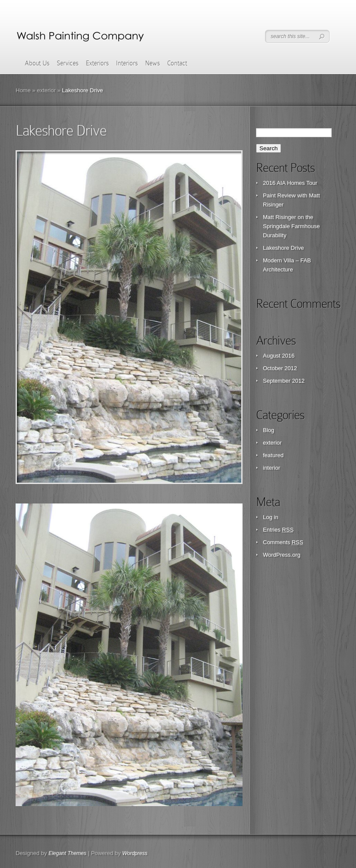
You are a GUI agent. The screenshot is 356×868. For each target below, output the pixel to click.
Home (23, 90)
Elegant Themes (67, 853)
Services (68, 63)
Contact (177, 63)
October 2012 (280, 368)
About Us (37, 63)
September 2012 (284, 381)
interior (272, 468)
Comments (283, 542)
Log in (270, 517)
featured (273, 455)
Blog (269, 430)
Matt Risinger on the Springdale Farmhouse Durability (291, 226)
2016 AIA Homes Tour (290, 183)
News (152, 63)
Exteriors (97, 63)
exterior (46, 90)
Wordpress (135, 853)
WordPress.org (282, 555)
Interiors (127, 63)
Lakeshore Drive (283, 248)
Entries (278, 530)
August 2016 (279, 356)
